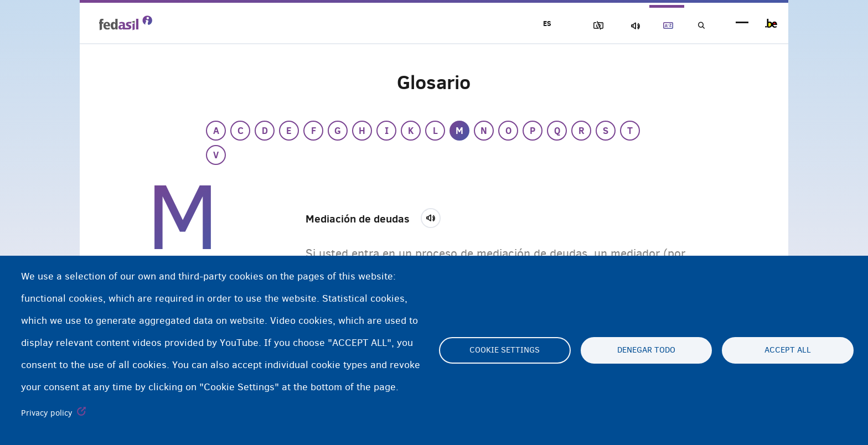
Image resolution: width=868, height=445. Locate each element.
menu (742, 24)
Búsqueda (700, 26)
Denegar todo (646, 350)
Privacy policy (47, 413)
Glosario (662, 26)
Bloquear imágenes (584, 26)
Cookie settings (505, 350)
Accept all (788, 350)
